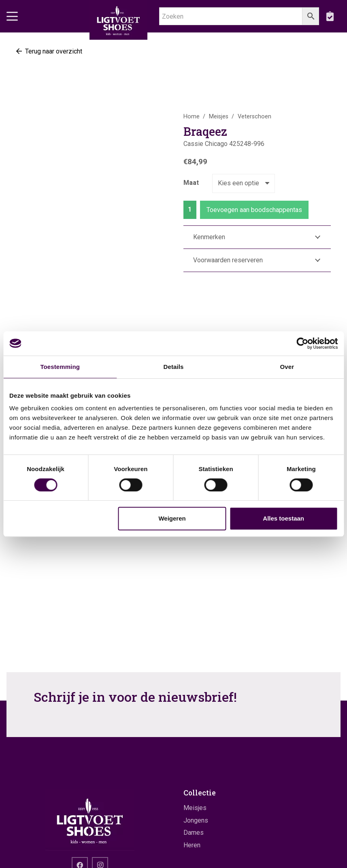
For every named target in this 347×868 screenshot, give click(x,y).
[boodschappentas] (330, 16)
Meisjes (219, 117)
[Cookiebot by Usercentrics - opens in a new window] (302, 343)
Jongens (196, 820)
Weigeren (172, 518)
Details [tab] (174, 367)
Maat (191, 183)
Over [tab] (287, 367)
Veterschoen (254, 117)
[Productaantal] (190, 210)
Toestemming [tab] (60, 367)
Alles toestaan (283, 518)
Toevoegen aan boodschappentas (254, 210)
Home (192, 117)
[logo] (118, 20)
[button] (12, 16)
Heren (192, 845)
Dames (194, 833)
